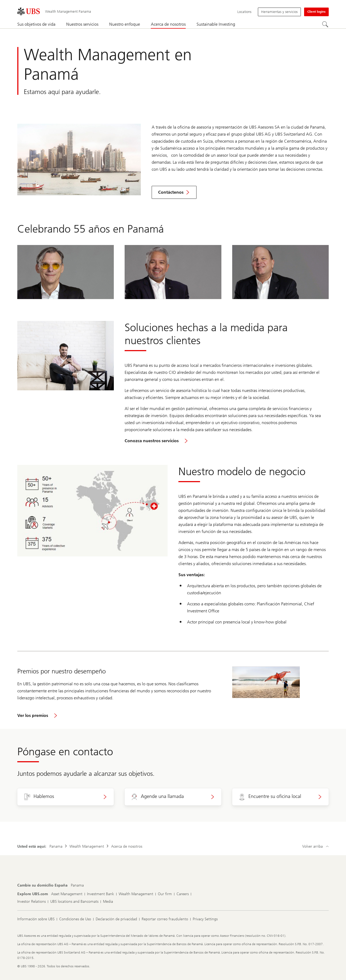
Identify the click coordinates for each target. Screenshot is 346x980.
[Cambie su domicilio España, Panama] (77, 885)
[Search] (325, 25)
